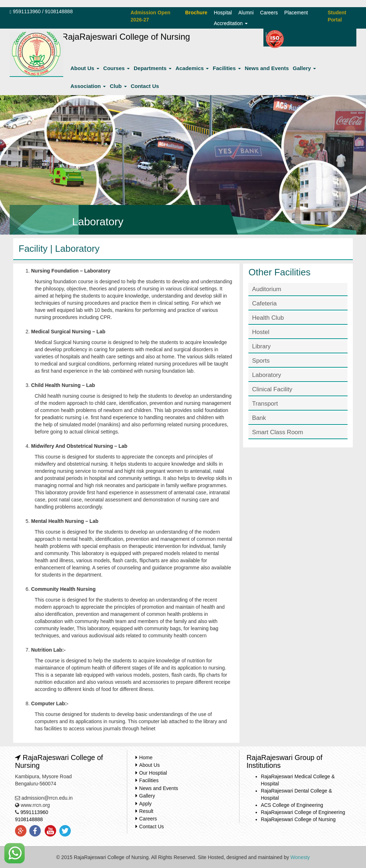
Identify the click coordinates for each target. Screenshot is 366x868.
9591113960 (27, 11)
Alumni (246, 13)
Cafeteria (264, 303)
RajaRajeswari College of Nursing (298, 819)
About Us (85, 68)
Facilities (227, 68)
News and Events (267, 68)
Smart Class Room (278, 432)
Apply (145, 804)
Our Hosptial (153, 773)
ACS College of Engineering (292, 805)
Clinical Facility (272, 389)
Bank (259, 418)
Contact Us (145, 86)
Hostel (261, 332)
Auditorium (266, 289)
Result (146, 811)
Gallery (304, 68)
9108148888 (59, 11)
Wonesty (300, 857)
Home (146, 757)
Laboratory (266, 375)
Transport (265, 404)
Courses (117, 68)
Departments (153, 68)
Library (261, 346)
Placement (296, 13)
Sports (261, 361)
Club (118, 86)
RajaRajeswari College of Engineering (303, 812)
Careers (269, 13)
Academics (192, 68)
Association (88, 86)
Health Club (268, 318)
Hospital (223, 13)
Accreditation (231, 23)
